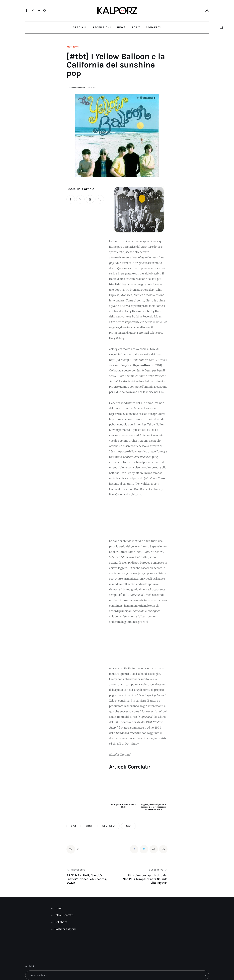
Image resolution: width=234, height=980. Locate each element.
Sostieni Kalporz (65, 929)
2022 (89, 826)
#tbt (69, 47)
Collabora (61, 922)
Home (58, 908)
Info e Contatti (64, 915)
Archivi (30, 966)
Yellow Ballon (108, 826)
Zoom (76, 47)
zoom (128, 826)
